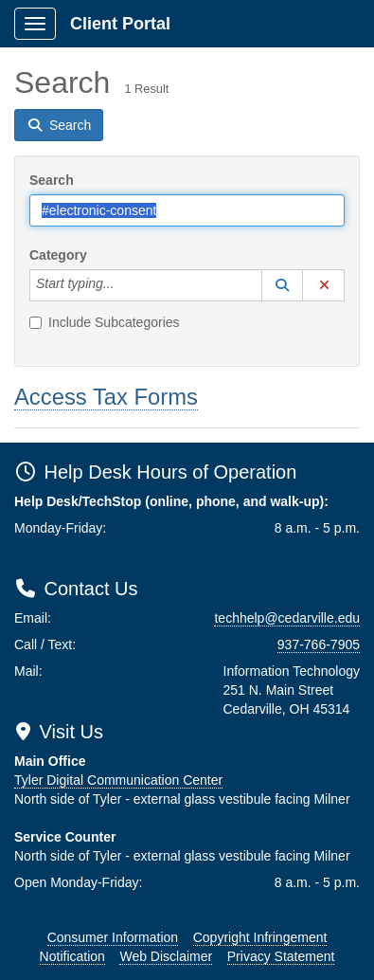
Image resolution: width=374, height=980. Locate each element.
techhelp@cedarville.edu (287, 618)
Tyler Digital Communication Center (118, 780)
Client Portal (120, 24)
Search (52, 180)
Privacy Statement (281, 956)
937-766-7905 (319, 644)
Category (58, 255)
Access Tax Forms (106, 397)
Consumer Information (113, 937)
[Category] (124, 285)
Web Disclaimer (166, 956)
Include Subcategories (105, 322)
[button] (282, 285)
